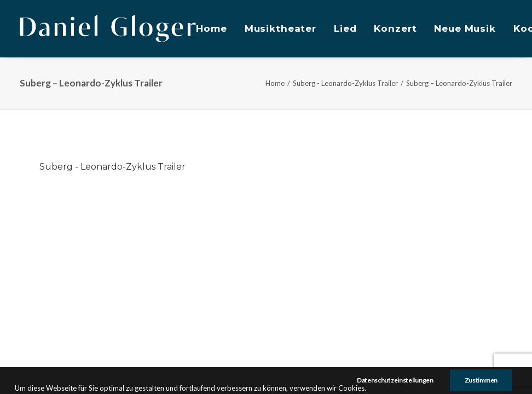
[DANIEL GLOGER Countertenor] (108, 28)
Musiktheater (281, 28)
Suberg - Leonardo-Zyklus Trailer (345, 83)
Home (211, 28)
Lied (345, 28)
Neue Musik (465, 28)
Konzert (395, 28)
